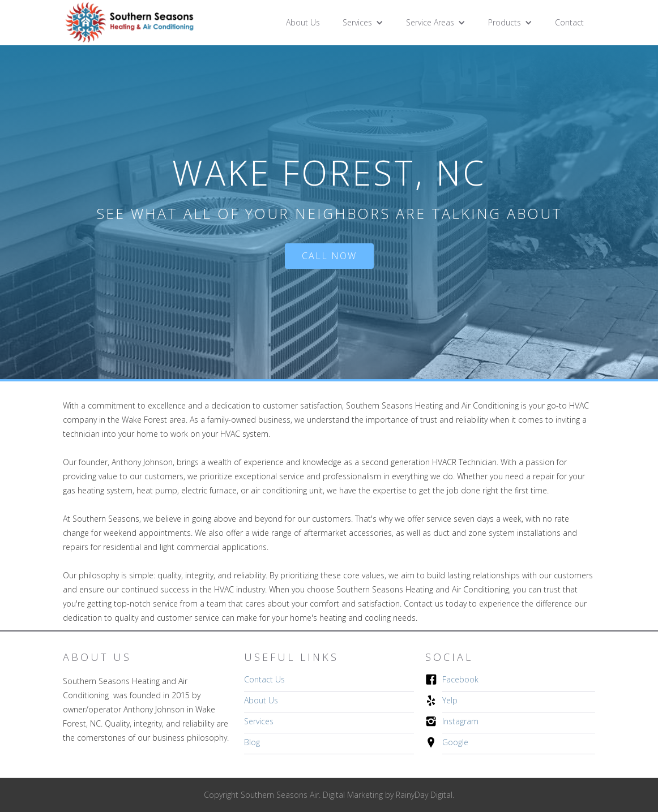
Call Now (329, 256)
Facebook (460, 679)
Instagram (460, 721)
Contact (569, 22)
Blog (252, 742)
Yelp (450, 700)
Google (455, 742)
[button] (363, 23)
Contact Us (264, 679)
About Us (303, 22)
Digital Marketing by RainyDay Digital (388, 795)
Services (259, 721)
